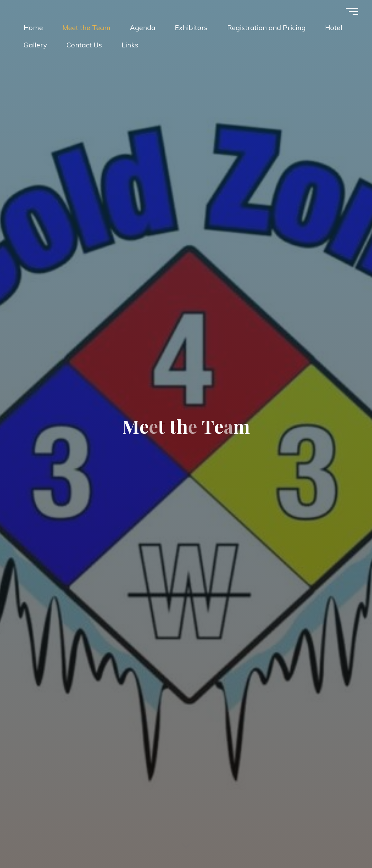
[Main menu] (352, 11)
